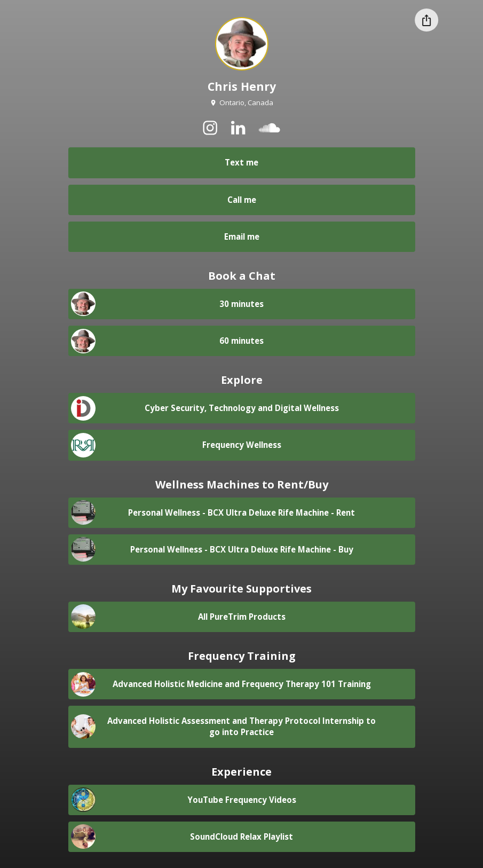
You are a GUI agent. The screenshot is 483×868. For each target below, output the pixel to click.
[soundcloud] (269, 128)
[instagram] (210, 128)
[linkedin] (238, 128)
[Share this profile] (427, 20)
